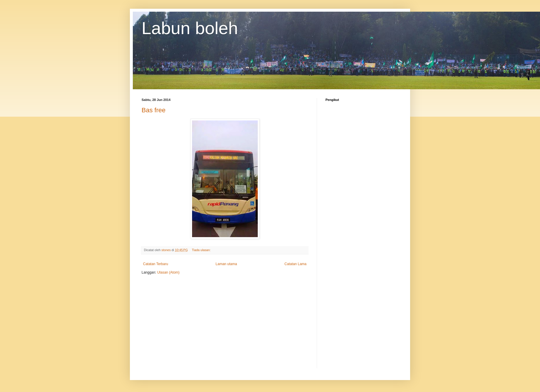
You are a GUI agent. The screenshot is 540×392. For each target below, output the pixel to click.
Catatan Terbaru (156, 264)
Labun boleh (190, 28)
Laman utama (226, 264)
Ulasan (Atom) (168, 272)
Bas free (154, 110)
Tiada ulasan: (202, 250)
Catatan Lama (296, 264)
